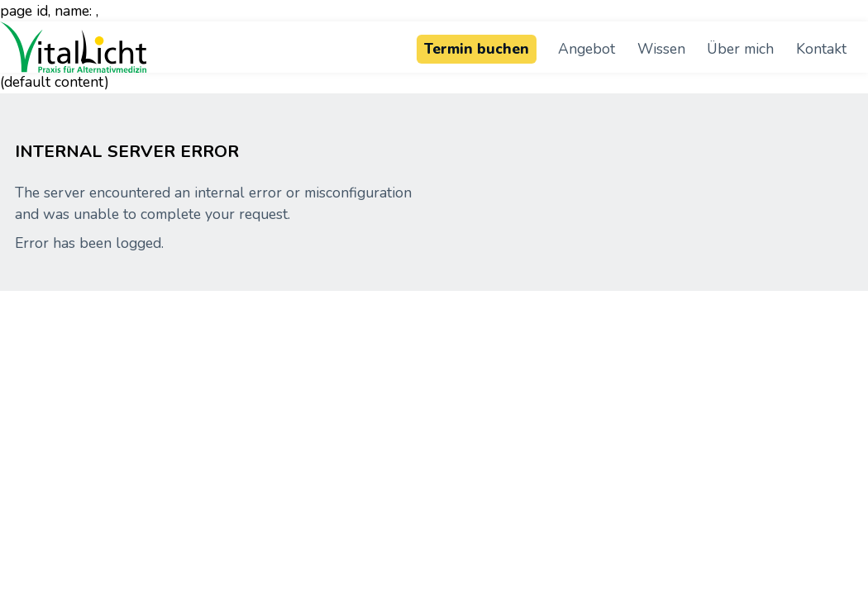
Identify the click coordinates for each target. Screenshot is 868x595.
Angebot (587, 49)
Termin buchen (477, 49)
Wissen (661, 49)
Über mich (740, 49)
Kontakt (821, 49)
